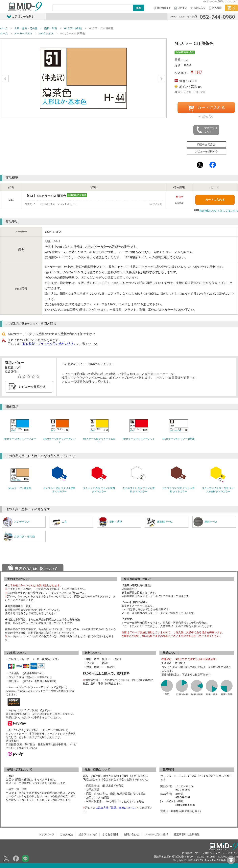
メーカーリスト (23, 33)
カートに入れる (206, 108)
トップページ (46, 834)
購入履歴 (215, 8)
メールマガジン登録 (156, 834)
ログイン (180, 8)
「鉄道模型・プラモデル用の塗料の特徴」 (48, 344)
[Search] (93, 8)
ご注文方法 (66, 834)
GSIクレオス (46, 33)
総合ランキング (88, 834)
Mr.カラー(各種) (73, 28)
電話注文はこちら (206, 130)
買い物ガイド (162, 8)
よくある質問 (110, 834)
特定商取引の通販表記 (187, 834)
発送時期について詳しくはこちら (219, 211)
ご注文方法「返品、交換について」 (116, 808)
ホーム (4, 28)
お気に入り (198, 8)
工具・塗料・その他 (26, 28)
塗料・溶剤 (51, 28)
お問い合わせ (131, 834)
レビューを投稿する (32, 387)
